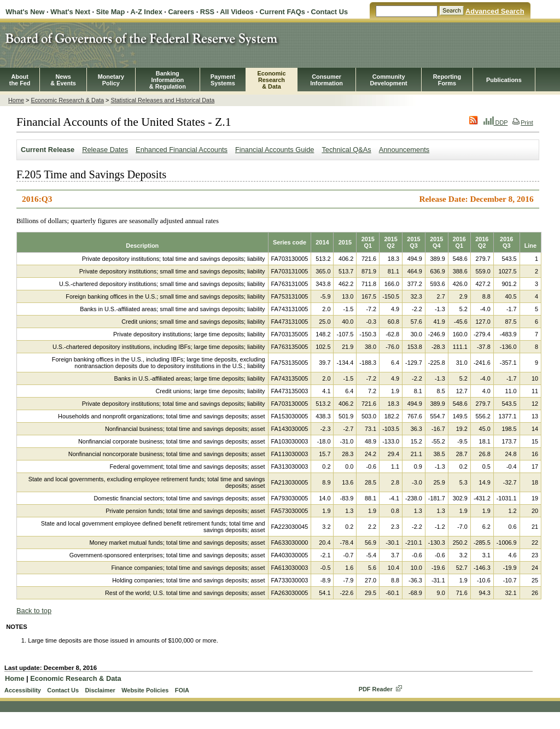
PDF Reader (376, 689)
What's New (25, 12)
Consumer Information (326, 80)
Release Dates (105, 150)
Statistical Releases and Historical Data (162, 100)
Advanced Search (495, 11)
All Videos (237, 12)
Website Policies (145, 690)
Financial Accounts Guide (275, 150)
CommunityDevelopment (388, 80)
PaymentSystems (223, 80)
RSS (207, 12)
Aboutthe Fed (20, 80)
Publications (504, 80)
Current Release (48, 150)
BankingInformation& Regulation (168, 80)
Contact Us (330, 12)
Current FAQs (282, 12)
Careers (181, 12)
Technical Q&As (346, 150)
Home (16, 100)
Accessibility (23, 690)
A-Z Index (146, 12)
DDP (496, 123)
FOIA (182, 690)
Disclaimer (100, 690)
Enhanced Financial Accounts (182, 150)
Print (523, 123)
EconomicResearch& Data (271, 80)
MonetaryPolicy (111, 80)
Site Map (111, 12)
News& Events (63, 80)
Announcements (404, 150)
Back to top (34, 611)
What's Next (70, 12)
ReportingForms (447, 80)
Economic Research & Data (67, 100)
